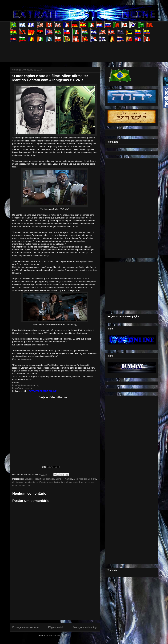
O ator (69, 482)
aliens (94, 479)
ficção (57, 482)
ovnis (76, 482)
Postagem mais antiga (85, 627)
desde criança (32, 482)
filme (63, 482)
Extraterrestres (46, 482)
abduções (29, 479)
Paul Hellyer (85, 482)
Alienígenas (84, 479)
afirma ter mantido (64, 479)
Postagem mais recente (25, 627)
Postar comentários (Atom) (59, 635)
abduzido (50, 479)
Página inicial (56, 627)
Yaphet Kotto (24, 486)
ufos (93, 482)
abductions (40, 479)
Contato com (18, 482)
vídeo (15, 486)
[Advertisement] (68, 50)
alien (76, 479)
